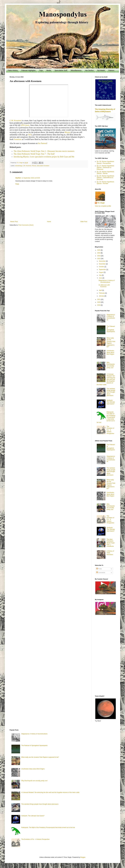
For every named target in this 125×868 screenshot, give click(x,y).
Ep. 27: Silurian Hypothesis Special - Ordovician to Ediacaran (105, 168)
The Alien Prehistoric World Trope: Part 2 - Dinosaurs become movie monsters (44, 151)
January (102, 296)
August (101, 272)
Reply (17, 184)
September (103, 270)
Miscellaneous (76, 70)
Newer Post (14, 222)
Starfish (18, 178)
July (100, 275)
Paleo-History (13, 70)
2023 (99, 256)
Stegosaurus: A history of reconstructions (107, 281)
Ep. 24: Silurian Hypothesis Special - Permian (105, 183)
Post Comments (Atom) (26, 225)
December (102, 261)
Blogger (83, 857)
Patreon (111, 70)
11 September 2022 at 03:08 (31, 178)
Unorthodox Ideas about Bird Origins (110, 352)
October (102, 267)
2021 (99, 299)
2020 (99, 302)
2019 (99, 305)
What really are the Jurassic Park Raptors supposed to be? (111, 342)
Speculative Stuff (61, 70)
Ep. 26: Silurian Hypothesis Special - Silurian (105, 173)
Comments (101, 573)
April (101, 290)
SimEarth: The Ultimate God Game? (111, 402)
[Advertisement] (105, 656)
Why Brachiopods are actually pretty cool (111, 365)
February (102, 293)
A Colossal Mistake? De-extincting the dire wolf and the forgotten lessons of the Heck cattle (50, 792)
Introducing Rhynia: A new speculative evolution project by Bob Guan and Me (44, 157)
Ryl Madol (101, 70)
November (102, 264)
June (101, 278)
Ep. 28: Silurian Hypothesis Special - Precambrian (105, 162)
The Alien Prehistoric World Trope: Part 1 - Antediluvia (111, 543)
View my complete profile (103, 206)
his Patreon (42, 143)
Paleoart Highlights (28, 70)
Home (49, 222)
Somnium (18, 139)
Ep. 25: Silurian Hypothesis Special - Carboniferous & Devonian (105, 178)
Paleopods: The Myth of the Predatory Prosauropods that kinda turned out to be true (48, 827)
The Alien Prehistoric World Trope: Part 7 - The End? (34, 154)
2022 (99, 259)
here (30, 135)
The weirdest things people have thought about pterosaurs (111, 392)
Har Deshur (89, 70)
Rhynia (67, 132)
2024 (99, 253)
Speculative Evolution (43, 166)
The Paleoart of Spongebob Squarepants (111, 329)
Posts (99, 569)
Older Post (84, 222)
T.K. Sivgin (101, 203)
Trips (41, 70)
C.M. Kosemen (15, 120)
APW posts (25, 125)
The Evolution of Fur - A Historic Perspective (110, 430)
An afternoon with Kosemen (104, 286)
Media (49, 70)
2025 (99, 250)
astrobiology (19, 166)
